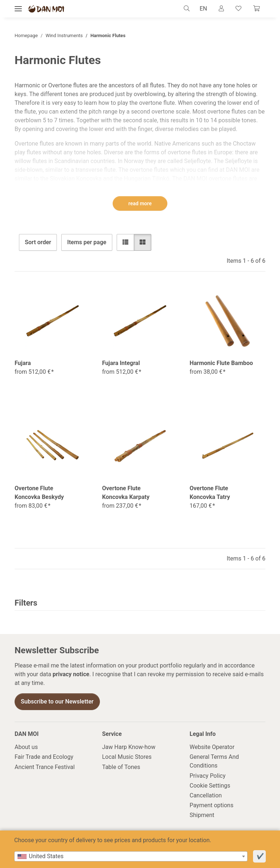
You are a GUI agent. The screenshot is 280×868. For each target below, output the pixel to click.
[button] (189, 9)
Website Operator (212, 747)
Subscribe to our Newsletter (57, 701)
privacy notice (71, 674)
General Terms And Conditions (214, 761)
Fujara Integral (121, 363)
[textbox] (131, 856)
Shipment (202, 815)
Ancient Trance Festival (45, 767)
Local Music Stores (127, 757)
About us (26, 747)
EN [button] (203, 9)
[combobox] (131, 856)
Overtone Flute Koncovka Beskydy (39, 493)
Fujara (23, 363)
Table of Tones (121, 767)
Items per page (87, 242)
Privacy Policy (208, 776)
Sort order (38, 242)
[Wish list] (238, 9)
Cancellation (206, 795)
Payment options (211, 805)
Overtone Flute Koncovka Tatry (210, 493)
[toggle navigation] (18, 9)
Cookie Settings (210, 786)
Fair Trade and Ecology (44, 757)
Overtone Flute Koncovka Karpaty (126, 493)
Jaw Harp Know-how (129, 747)
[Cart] (256, 9)
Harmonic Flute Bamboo (221, 363)
